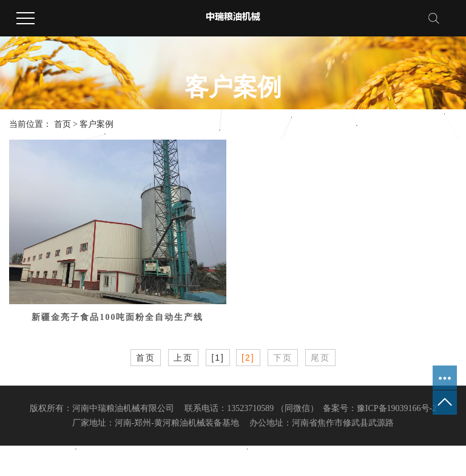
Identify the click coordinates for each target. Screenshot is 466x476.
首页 (62, 124)
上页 (183, 358)
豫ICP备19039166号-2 (397, 408)
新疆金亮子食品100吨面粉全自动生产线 (117, 317)
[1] (218, 358)
